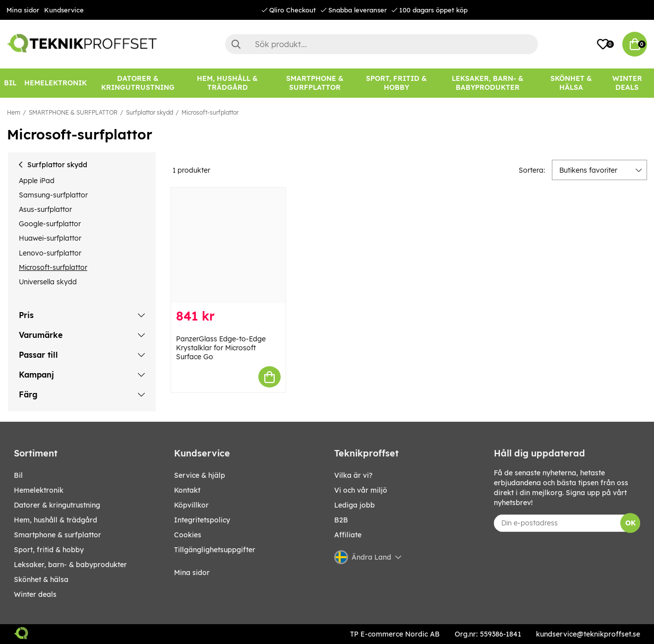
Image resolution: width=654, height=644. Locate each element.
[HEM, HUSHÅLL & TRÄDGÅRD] (227, 83)
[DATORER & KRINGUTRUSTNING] (138, 83)
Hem (14, 112)
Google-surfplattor (50, 224)
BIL (18, 475)
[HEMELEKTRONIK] (56, 83)
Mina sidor (23, 10)
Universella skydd (48, 282)
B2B (341, 520)
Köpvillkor (191, 505)
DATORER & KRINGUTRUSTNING (57, 505)
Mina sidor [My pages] (192, 573)
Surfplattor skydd (149, 112)
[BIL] (10, 83)
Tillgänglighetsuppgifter (215, 550)
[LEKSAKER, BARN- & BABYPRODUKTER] (488, 83)
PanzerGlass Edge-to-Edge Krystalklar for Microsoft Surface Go (221, 348)
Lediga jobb (355, 505)
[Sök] (382, 44)
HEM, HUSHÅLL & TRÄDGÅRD (56, 520)
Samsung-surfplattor (53, 195)
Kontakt (187, 490)
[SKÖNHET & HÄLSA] (571, 83)
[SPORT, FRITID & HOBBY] (396, 83)
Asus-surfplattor (45, 209)
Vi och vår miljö (361, 490)
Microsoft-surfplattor (210, 112)
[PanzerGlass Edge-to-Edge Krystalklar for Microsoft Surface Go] (228, 245)
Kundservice (64, 10)
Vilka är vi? (353, 475)
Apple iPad (37, 181)
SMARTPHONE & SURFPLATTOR (73, 112)
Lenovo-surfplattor (50, 253)
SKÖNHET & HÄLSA (41, 580)
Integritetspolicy (202, 520)
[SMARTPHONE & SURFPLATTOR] (315, 83)
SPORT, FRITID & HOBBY (49, 550)
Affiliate (348, 535)
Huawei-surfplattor (50, 238)
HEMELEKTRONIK (39, 490)
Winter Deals (627, 83)
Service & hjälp (200, 475)
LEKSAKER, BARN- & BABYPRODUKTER (70, 565)
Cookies (188, 535)
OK (630, 523)
